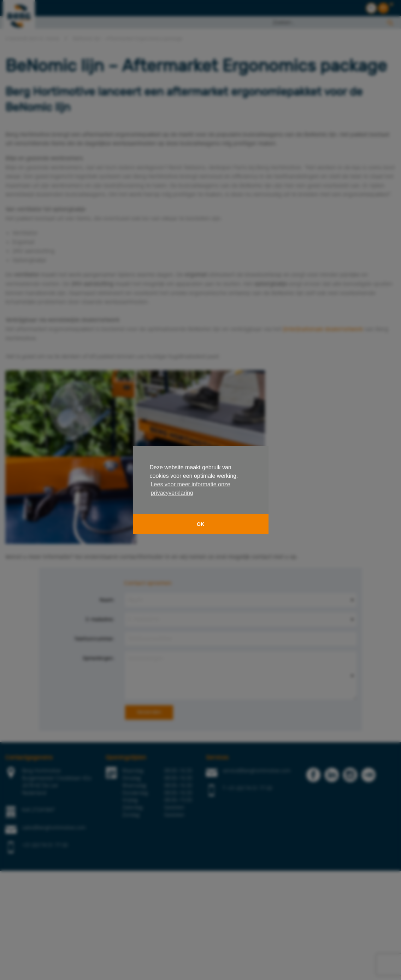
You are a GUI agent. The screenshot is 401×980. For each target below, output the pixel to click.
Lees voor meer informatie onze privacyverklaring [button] (191, 489)
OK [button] (201, 524)
